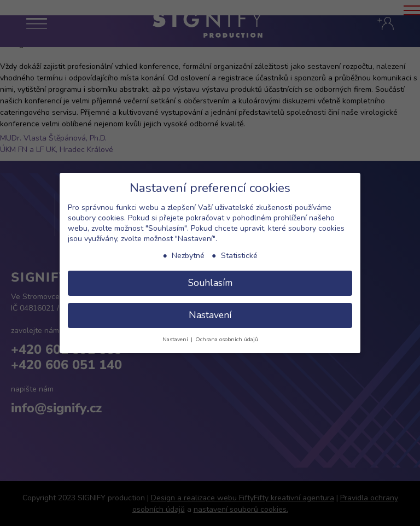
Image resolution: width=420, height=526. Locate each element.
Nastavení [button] (210, 315)
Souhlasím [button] (210, 283)
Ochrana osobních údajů (227, 339)
